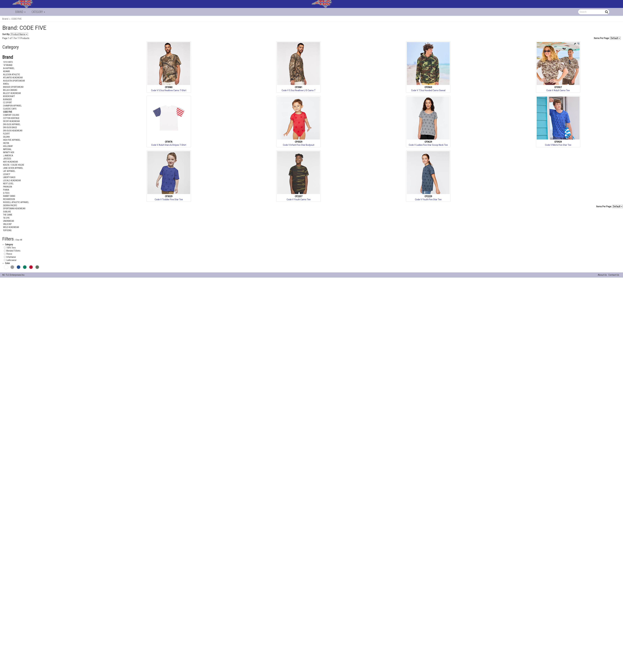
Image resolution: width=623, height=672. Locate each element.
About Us (602, 275)
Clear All (19, 240)
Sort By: (6, 34)
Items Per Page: (607, 38)
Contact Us (614, 275)
